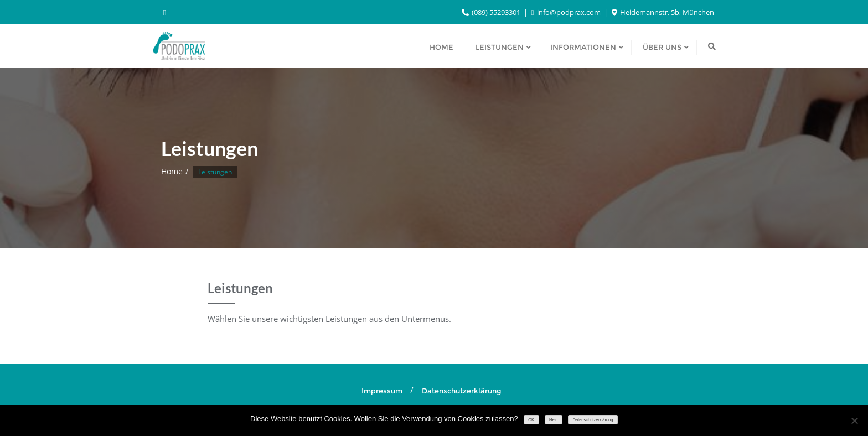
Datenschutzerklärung (462, 391)
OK (531, 420)
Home (172, 171)
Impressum (382, 391)
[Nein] (854, 421)
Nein (553, 420)
